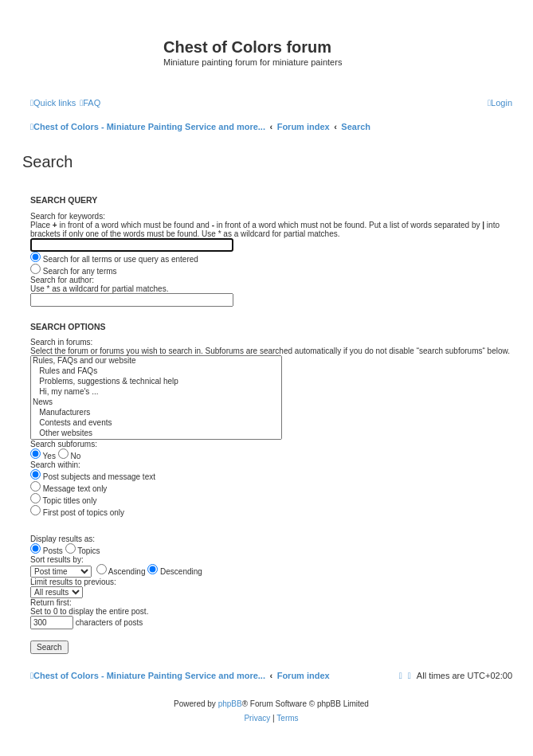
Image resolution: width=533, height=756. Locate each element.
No (70, 456)
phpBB (230, 704)
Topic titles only (63, 501)
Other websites (156, 434)
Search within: (55, 465)
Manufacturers (156, 413)
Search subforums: (64, 444)
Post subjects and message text (93, 477)
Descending (175, 572)
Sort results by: (57, 560)
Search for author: (62, 280)
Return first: (51, 603)
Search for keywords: (68, 216)
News (156, 403)
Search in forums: (61, 342)
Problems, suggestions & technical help (156, 382)
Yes (43, 456)
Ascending (121, 572)
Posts (47, 551)
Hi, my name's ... (156, 392)
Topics (83, 551)
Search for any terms (74, 271)
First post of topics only (77, 513)
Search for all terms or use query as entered (114, 259)
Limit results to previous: (73, 582)
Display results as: (63, 539)
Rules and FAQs (156, 372)
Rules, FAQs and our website (156, 361)
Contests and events (156, 423)
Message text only (69, 489)
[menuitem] (90, 103)
